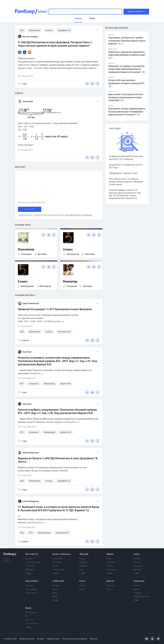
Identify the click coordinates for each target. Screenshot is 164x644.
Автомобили (32, 581)
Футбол (137, 559)
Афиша (110, 554)
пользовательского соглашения (78, 215)
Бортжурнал (31, 593)
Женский (84, 554)
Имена (136, 589)
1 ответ (23, 84)
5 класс (23, 282)
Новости (29, 586)
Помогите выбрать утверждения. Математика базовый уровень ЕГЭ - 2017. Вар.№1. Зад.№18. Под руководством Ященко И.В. (57, 412)
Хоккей (137, 562)
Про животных (32, 624)
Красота (83, 562)
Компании (57, 562)
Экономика (58, 559)
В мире (29, 559)
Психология (26, 250)
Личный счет (58, 570)
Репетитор (70, 282)
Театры (110, 566)
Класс (82, 581)
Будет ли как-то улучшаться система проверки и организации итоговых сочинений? (126, 97)
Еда (81, 570)
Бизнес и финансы (62, 554)
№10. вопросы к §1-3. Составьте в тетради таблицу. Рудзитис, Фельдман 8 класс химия (126, 182)
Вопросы (111, 586)
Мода (82, 559)
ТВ (27, 616)
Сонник (137, 586)
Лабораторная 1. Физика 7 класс (123, 173)
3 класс (68, 250)
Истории (56, 586)
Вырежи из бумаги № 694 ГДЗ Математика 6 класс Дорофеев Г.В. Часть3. (58, 460)
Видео (29, 608)
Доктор (110, 581)
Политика (30, 566)
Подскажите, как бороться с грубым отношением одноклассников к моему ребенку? (127, 41)
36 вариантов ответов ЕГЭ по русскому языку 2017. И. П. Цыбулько (126, 158)
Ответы (83, 586)
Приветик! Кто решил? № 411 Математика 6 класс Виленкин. (55, 309)
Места (55, 597)
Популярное (31, 613)
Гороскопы (139, 581)
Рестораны (111, 570)
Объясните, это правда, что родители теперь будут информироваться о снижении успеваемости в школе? (126, 69)
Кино (109, 559)
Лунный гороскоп (142, 597)
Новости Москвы (33, 562)
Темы (82, 589)
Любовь (83, 566)
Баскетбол (138, 566)
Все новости (32, 554)
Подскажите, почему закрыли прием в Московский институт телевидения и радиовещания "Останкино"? (127, 112)
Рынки (55, 566)
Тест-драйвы (31, 589)
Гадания (137, 593)
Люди (55, 589)
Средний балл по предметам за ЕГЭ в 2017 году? (126, 166)
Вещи (55, 593)
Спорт (137, 554)
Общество (30, 570)
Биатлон (137, 570)
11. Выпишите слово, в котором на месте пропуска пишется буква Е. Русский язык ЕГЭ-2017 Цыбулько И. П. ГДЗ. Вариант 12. (59, 509)
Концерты (111, 562)
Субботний (58, 581)
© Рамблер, (8, 639)
